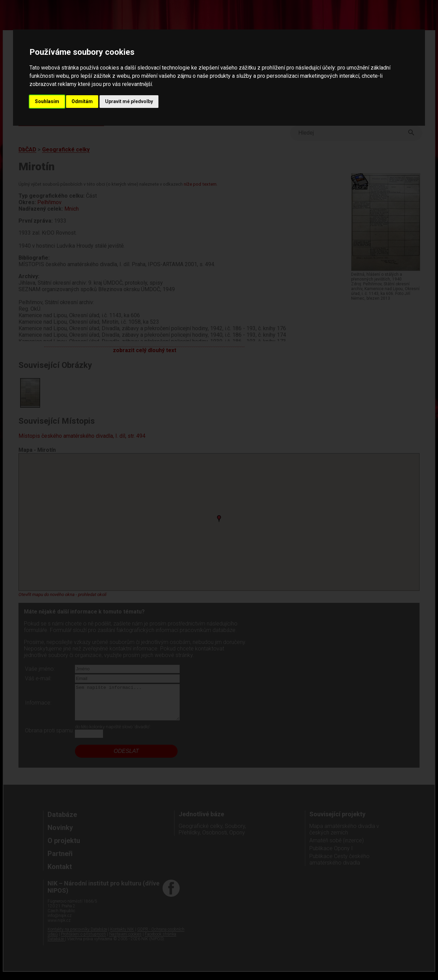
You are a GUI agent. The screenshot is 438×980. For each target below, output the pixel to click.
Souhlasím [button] (47, 101)
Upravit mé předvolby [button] (129, 101)
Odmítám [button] (82, 101)
